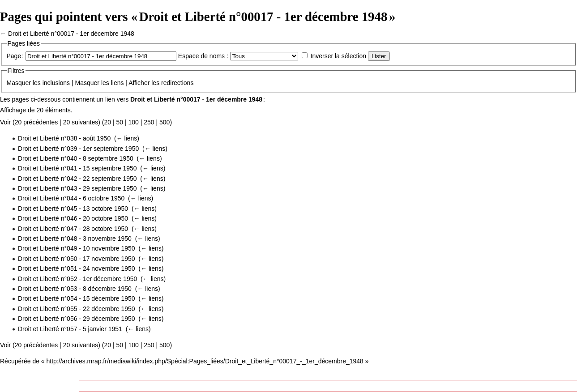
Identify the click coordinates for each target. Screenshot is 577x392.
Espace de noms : (203, 56)
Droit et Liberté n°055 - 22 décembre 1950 (77, 309)
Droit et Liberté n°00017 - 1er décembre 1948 (71, 34)
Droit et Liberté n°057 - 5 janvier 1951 (70, 329)
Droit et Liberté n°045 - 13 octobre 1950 (73, 209)
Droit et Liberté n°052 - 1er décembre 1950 (77, 279)
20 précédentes (36, 122)
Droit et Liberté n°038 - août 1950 (64, 138)
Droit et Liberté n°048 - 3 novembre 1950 (75, 239)
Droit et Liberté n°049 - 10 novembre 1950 (77, 248)
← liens (127, 138)
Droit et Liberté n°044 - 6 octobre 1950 (71, 198)
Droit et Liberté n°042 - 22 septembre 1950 (77, 179)
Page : (15, 56)
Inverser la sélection (339, 56)
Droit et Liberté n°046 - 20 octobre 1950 (73, 218)
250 (149, 122)
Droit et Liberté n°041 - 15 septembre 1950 (77, 168)
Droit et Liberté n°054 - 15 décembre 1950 (77, 298)
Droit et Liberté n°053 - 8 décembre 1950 (75, 289)
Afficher (139, 83)
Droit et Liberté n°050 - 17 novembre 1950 (77, 259)
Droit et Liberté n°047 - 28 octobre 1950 (73, 229)
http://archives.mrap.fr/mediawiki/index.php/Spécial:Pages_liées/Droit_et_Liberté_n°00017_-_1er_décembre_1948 (205, 361)
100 (133, 122)
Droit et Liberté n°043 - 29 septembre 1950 (77, 188)
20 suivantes (81, 122)
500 (165, 122)
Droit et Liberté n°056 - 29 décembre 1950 (77, 319)
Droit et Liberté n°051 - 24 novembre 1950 (77, 268)
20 (107, 122)
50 (120, 122)
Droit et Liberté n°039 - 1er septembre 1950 (78, 149)
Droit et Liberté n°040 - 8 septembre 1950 (76, 158)
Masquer (19, 83)
